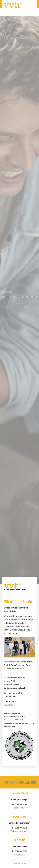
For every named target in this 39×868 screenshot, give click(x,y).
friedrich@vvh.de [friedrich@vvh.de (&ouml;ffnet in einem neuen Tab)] (19, 808)
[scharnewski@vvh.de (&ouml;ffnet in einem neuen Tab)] (22, 831)
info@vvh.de (8, 705)
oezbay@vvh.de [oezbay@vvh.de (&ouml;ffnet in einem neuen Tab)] (20, 855)
